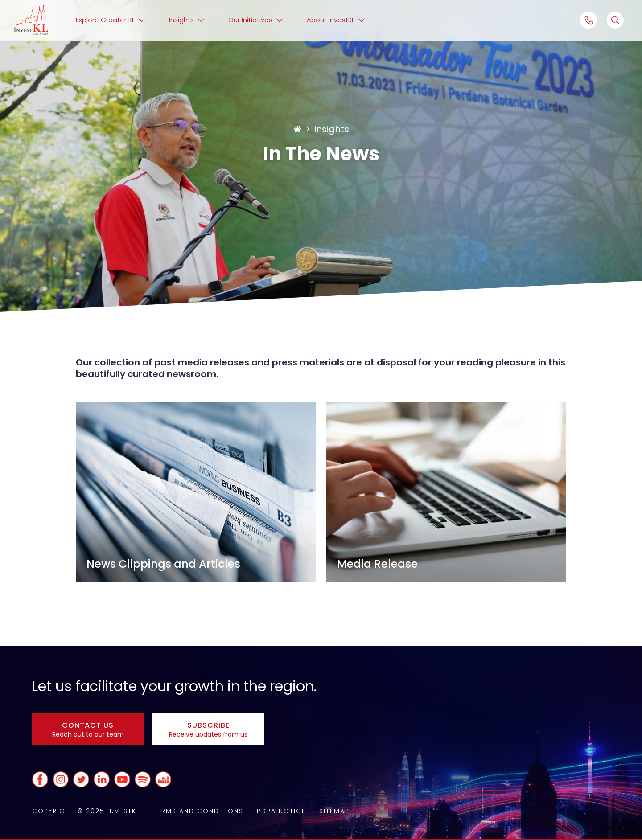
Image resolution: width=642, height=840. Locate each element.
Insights (331, 129)
